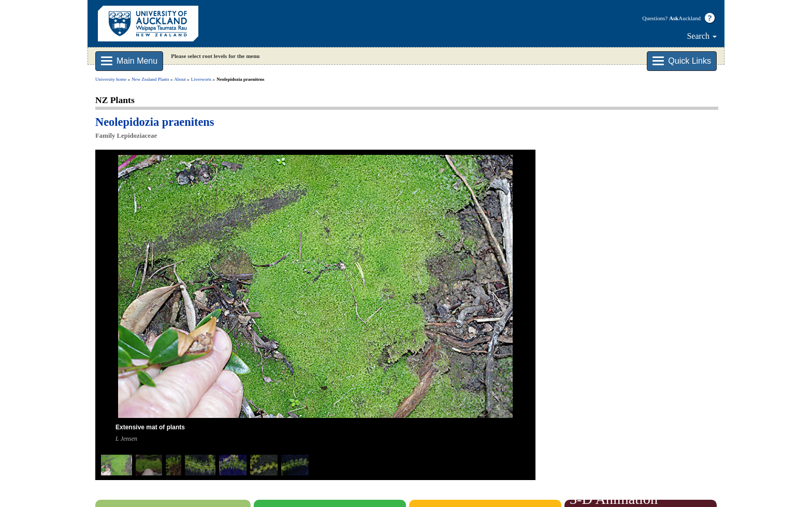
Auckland (685, 18)
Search (702, 36)
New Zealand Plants (150, 79)
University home (111, 79)
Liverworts (201, 79)
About (180, 79)
